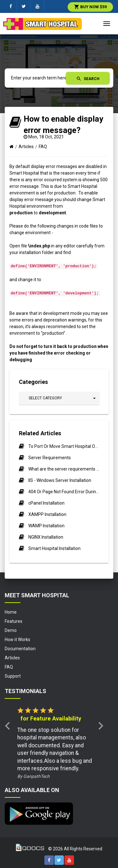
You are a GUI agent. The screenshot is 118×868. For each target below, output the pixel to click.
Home (11, 612)
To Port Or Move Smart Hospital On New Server (64, 446)
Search (88, 79)
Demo (11, 630)
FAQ (43, 147)
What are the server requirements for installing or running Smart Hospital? (64, 469)
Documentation (20, 649)
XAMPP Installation (47, 514)
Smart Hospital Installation (54, 548)
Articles (26, 147)
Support (13, 676)
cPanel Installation (46, 503)
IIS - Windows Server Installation (60, 480)
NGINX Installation (46, 537)
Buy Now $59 (90, 7)
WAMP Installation (46, 526)
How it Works (17, 639)
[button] (59, 398)
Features (14, 621)
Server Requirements (50, 458)
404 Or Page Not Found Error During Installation (64, 492)
